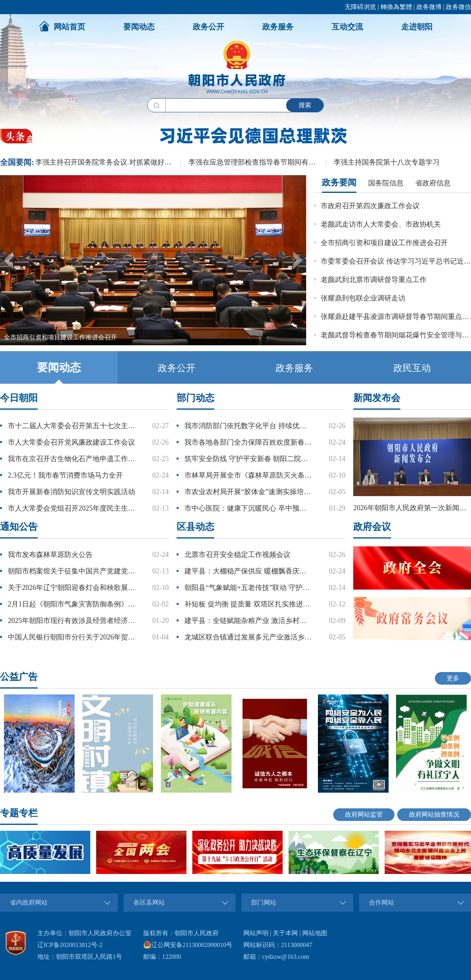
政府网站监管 (364, 814)
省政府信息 (433, 183)
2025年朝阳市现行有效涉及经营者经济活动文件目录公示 (72, 621)
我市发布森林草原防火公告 (50, 555)
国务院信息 (386, 183)
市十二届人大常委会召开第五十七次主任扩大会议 (72, 426)
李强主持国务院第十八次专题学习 (387, 162)
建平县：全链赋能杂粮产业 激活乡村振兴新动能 (249, 621)
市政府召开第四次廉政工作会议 (370, 206)
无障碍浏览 (360, 7)
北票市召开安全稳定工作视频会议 (237, 555)
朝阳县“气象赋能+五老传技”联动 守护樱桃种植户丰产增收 (249, 588)
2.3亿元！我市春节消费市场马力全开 (65, 475)
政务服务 (278, 27)
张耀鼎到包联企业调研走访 (363, 298)
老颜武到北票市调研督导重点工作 (374, 280)
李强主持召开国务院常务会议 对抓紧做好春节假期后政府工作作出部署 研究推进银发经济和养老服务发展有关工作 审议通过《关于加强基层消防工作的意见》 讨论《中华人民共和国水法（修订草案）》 (108, 162)
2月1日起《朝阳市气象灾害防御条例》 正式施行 (72, 604)
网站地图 (315, 933)
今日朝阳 (19, 398)
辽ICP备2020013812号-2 (70, 945)
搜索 (305, 105)
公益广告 (19, 677)
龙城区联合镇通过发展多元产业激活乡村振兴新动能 (249, 637)
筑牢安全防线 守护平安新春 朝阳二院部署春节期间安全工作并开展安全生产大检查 (249, 459)
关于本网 (285, 933)
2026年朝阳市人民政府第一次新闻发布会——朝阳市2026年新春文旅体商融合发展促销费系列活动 (412, 508)
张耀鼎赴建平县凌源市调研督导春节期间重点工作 (396, 317)
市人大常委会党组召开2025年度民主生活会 (72, 508)
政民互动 (412, 368)
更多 (453, 678)
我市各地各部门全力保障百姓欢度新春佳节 (249, 442)
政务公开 (208, 27)
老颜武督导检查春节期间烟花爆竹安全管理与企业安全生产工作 (396, 335)
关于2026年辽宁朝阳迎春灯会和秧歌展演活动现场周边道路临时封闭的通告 (72, 588)
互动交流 (347, 27)
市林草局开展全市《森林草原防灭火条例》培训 (249, 475)
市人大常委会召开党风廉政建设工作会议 (71, 442)
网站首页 (62, 26)
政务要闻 (339, 182)
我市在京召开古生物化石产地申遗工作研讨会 (72, 459)
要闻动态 (139, 27)
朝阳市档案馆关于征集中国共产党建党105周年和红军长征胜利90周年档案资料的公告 (72, 571)
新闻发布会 (377, 398)
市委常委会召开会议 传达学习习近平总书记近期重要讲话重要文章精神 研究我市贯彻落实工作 (396, 261)
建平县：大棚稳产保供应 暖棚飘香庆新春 (249, 571)
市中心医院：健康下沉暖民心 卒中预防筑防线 (249, 508)
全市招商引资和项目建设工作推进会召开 (384, 243)
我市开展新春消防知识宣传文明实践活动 (71, 492)
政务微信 (458, 7)
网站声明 (256, 933)
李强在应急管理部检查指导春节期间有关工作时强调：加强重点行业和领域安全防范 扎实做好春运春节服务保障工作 (257, 162)
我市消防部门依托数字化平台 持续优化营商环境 (249, 426)
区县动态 (195, 527)
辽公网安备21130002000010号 (188, 945)
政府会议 (372, 527)
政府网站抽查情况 (434, 814)
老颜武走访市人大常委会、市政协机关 (381, 224)
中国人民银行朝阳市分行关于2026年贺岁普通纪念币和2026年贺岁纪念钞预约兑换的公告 (72, 637)
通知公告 (19, 527)
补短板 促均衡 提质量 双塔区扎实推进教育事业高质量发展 (249, 604)
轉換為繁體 (396, 7)
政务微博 (429, 7)
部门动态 (195, 398)
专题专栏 (19, 813)
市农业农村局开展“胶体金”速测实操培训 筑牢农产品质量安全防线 (249, 492)
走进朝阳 (417, 27)
